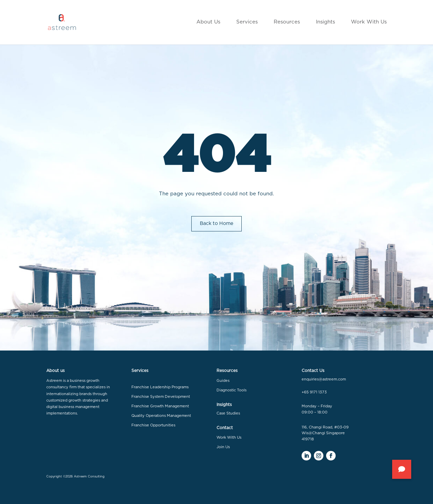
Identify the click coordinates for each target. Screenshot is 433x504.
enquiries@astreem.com (324, 379)
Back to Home (216, 224)
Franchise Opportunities (153, 425)
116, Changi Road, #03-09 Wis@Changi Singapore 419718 (325, 433)
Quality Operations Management (161, 416)
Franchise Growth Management (160, 406)
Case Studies (228, 413)
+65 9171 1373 (314, 392)
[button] (402, 469)
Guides (223, 381)
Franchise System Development (161, 397)
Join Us (223, 447)
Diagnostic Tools (231, 390)
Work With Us (229, 437)
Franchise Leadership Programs (160, 387)
